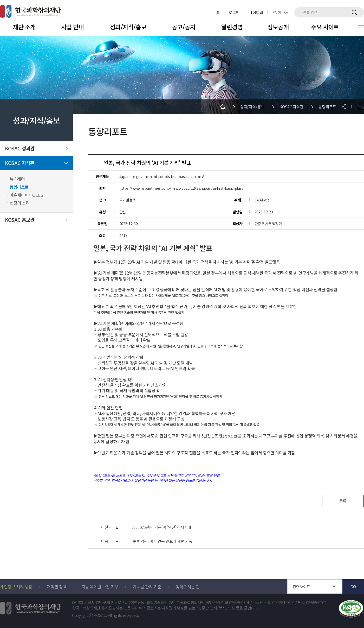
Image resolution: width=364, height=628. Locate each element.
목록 (343, 501)
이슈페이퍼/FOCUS (26, 195)
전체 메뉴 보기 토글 (361, 28)
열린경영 (232, 27)
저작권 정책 (57, 587)
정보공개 (278, 27)
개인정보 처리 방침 (16, 587)
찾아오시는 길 (188, 587)
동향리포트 (19, 187)
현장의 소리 (20, 203)
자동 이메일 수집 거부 (100, 587)
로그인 (234, 12)
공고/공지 (184, 27)
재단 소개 (24, 27)
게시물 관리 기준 (147, 587)
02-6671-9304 (283, 602)
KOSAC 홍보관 (20, 220)
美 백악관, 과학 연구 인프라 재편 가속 (162, 541)
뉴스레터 (17, 179)
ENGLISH (281, 12)
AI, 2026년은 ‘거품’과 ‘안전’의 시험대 (162, 527)
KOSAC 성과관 (20, 148)
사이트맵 (256, 12)
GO (353, 586)
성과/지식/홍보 (128, 27)
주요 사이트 (325, 27)
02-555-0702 (316, 602)
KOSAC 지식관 (20, 163)
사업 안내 (72, 27)
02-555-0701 (239, 602)
